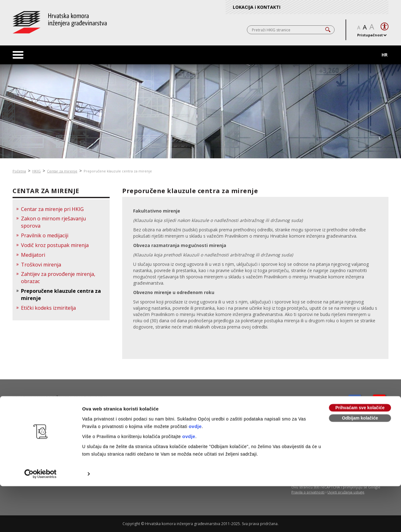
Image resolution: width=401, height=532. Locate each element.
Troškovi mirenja (41, 265)
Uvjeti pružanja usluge (346, 492)
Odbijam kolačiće (360, 374)
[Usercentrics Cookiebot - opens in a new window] (41, 430)
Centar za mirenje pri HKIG (52, 209)
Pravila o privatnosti (308, 492)
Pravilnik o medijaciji (45, 235)
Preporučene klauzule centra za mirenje (118, 171)
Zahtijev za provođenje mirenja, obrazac (58, 278)
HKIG (36, 171)
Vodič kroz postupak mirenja (55, 245)
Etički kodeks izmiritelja (48, 308)
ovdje (195, 382)
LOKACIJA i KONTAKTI (257, 7)
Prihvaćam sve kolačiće (360, 364)
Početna (19, 171)
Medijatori (33, 255)
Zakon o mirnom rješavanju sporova (53, 222)
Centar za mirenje (62, 171)
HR (385, 55)
